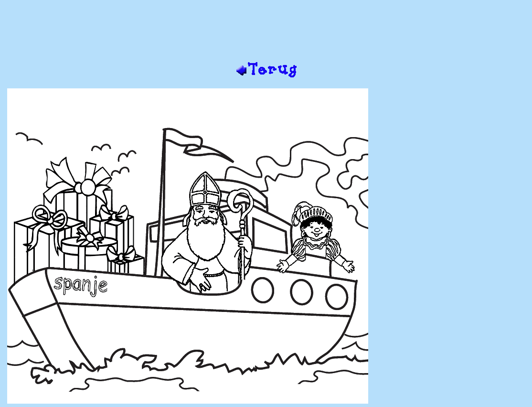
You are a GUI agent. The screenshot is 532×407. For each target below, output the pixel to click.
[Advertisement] (266, 30)
